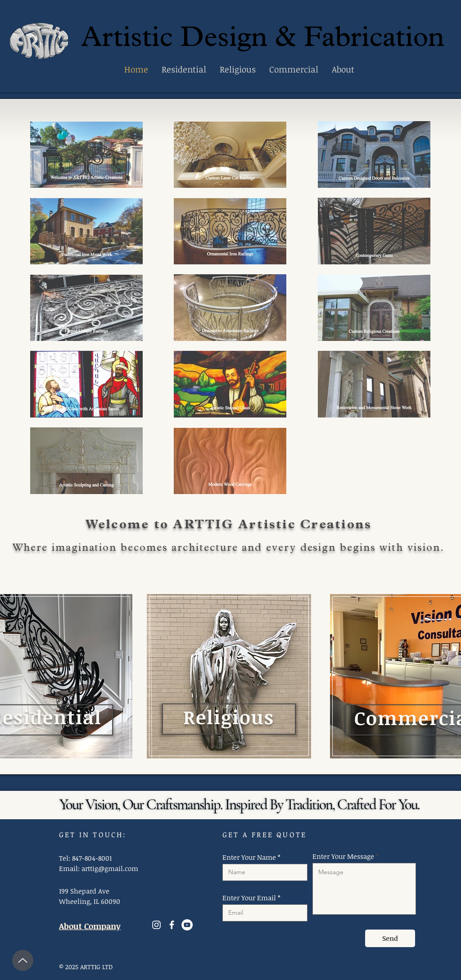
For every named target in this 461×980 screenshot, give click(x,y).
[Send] (390, 938)
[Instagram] (156, 925)
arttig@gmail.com (110, 868)
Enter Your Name (249, 857)
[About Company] (94, 926)
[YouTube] (187, 925)
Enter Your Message (343, 856)
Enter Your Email (249, 898)
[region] (228, 673)
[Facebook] (172, 925)
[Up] (23, 960)
